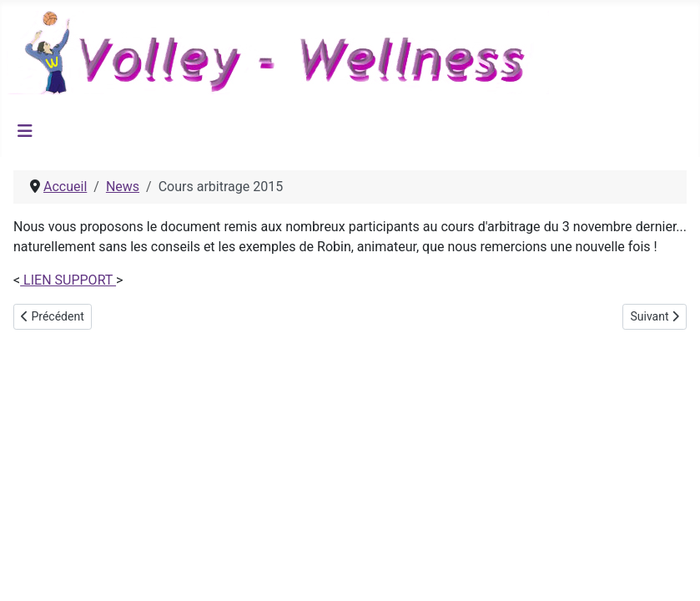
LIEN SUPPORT (68, 280)
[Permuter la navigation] (25, 131)
